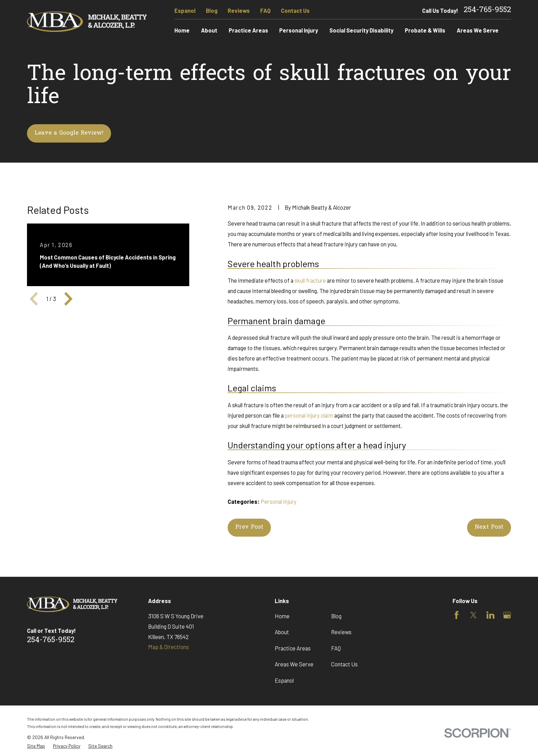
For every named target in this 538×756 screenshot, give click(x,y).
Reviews (239, 10)
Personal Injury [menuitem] (299, 30)
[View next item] (68, 299)
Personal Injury (279, 501)
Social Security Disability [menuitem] (361, 30)
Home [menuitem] (182, 30)
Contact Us (295, 10)
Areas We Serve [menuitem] (478, 30)
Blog (212, 10)
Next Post (489, 527)
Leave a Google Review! (69, 133)
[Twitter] (473, 615)
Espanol (185, 10)
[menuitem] (36, 746)
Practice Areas (293, 648)
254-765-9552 (487, 10)
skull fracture (310, 280)
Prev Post (249, 527)
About (282, 632)
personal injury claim (309, 415)
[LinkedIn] (490, 615)
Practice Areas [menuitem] (248, 30)
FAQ (265, 10)
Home (282, 616)
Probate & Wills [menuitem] (425, 30)
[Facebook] (457, 615)
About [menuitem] (209, 30)
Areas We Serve (294, 664)
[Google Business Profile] (507, 615)
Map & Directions (168, 647)
